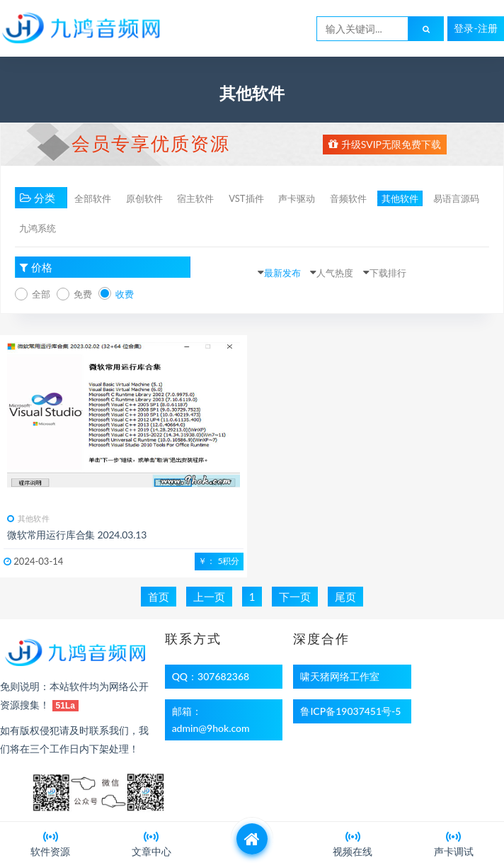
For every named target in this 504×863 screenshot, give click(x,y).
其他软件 (400, 198)
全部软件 (93, 198)
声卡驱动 (297, 198)
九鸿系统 (38, 228)
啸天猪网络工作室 (340, 676)
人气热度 (335, 273)
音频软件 (348, 198)
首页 (159, 597)
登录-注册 (475, 28)
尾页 (345, 597)
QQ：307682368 (211, 676)
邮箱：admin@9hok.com (211, 720)
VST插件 (246, 198)
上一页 (209, 597)
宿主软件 (195, 198)
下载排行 (388, 273)
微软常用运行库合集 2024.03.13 (77, 535)
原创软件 (144, 198)
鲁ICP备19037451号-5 (350, 711)
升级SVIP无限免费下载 (385, 144)
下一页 (295, 597)
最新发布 (282, 273)
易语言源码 (456, 198)
